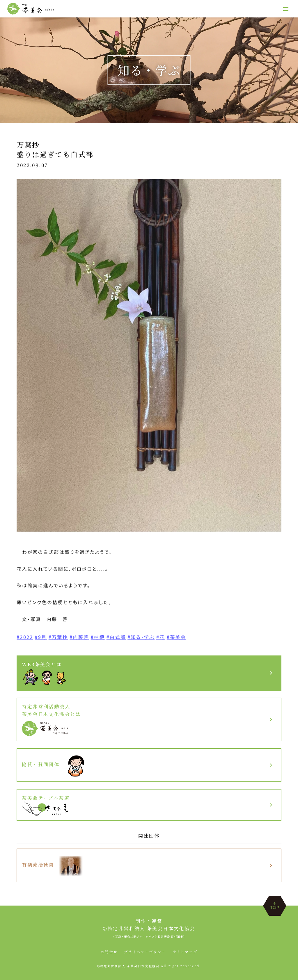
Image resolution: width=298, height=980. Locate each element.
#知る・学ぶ (141, 638)
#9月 (41, 638)
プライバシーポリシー (145, 952)
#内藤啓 (79, 638)
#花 (161, 638)
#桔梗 (98, 638)
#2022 (25, 638)
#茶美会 (176, 638)
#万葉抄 (58, 638)
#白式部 (116, 638)
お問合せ (109, 952)
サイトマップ (185, 952)
